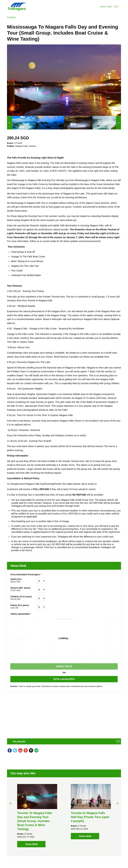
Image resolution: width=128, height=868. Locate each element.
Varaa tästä (31, 844)
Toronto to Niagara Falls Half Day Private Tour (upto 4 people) (90, 817)
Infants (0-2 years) (24, 607)
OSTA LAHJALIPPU (64, 679)
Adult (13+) (24, 581)
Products (11, 17)
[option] (21, 123)
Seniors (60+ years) (24, 589)
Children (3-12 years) (24, 598)
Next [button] (117, 803)
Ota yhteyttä (19, 741)
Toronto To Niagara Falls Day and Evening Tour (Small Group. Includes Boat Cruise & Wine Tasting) (35, 821)
